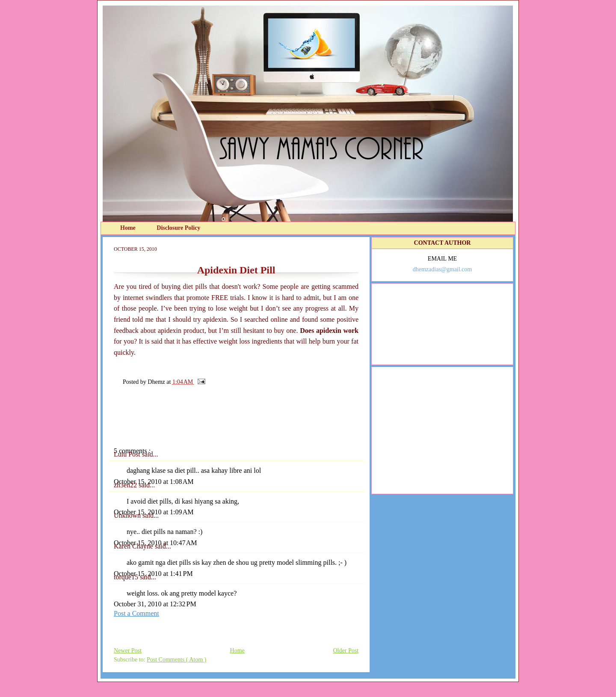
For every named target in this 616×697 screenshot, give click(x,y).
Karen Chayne (134, 546)
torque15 (127, 577)
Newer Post (128, 651)
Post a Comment (136, 613)
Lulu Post (128, 454)
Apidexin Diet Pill (236, 270)
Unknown (128, 515)
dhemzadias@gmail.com (442, 269)
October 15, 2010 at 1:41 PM (153, 574)
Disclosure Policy (178, 228)
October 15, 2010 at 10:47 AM (155, 543)
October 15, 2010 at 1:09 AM (154, 512)
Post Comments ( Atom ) (176, 660)
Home (129, 228)
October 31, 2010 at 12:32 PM (155, 604)
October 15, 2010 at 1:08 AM (154, 482)
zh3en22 (126, 485)
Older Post (346, 651)
